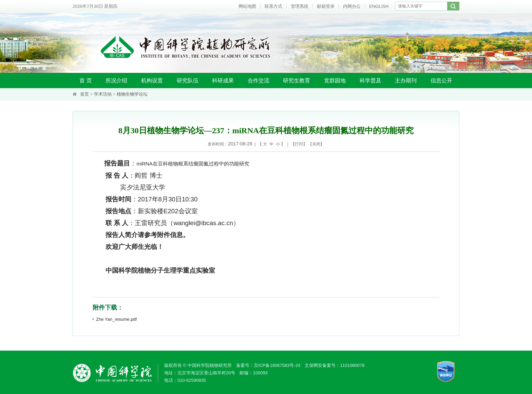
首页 (84, 94)
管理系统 (300, 6)
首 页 (85, 81)
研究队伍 (188, 81)
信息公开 (441, 81)
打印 (299, 144)
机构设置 (152, 81)
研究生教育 (297, 81)
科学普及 (370, 81)
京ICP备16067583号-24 (277, 365)
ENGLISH (379, 6)
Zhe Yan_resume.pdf (115, 319)
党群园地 (335, 81)
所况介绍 (116, 81)
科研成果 (223, 81)
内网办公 (352, 6)
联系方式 (273, 6)
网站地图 (247, 6)
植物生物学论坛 (132, 94)
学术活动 (103, 94)
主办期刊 (406, 81)
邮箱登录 (326, 6)
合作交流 (259, 81)
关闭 (316, 144)
